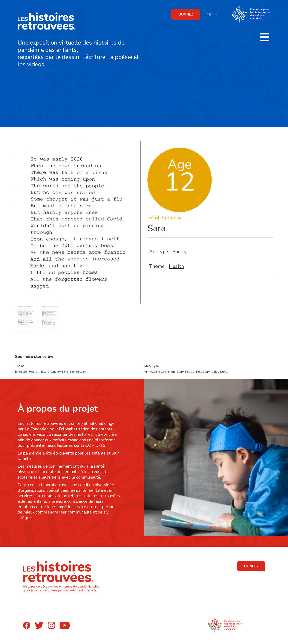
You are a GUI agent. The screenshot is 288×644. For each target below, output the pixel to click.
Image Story (176, 372)
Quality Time (59, 372)
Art (146, 372)
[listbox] (212, 14)
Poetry (180, 252)
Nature (44, 372)
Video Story (219, 372)
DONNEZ (186, 14)
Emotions (21, 372)
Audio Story (158, 372)
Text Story (203, 372)
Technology (78, 372)
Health (176, 266)
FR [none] (209, 14)
